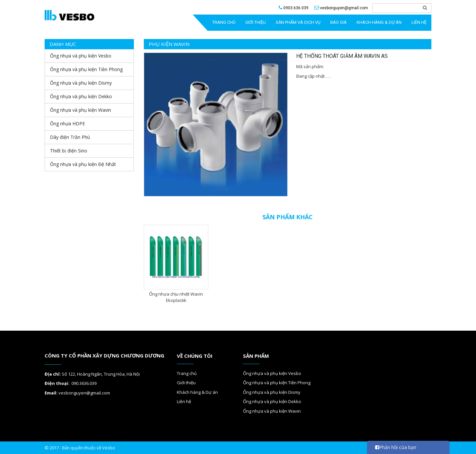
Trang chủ (187, 373)
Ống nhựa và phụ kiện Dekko (272, 401)
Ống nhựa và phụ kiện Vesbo (272, 373)
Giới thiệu (186, 383)
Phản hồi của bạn (396, 447)
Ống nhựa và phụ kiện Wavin (272, 411)
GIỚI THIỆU (256, 22)
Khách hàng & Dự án (379, 22)
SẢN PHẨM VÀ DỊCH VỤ (298, 22)
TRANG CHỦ (224, 22)
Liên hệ (419, 22)
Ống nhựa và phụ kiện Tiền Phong (277, 383)
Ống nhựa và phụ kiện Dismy (272, 392)
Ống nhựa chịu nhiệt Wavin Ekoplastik (176, 297)
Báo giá (338, 22)
